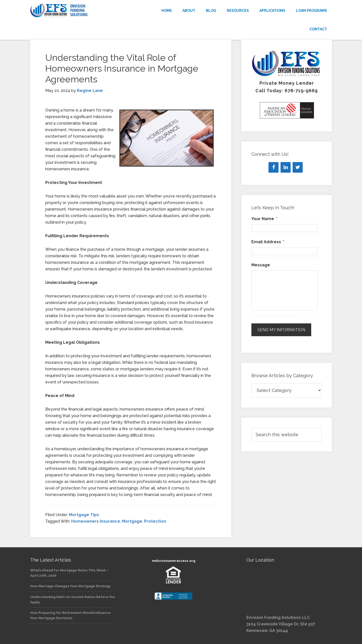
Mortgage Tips (84, 515)
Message (261, 265)
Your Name (264, 219)
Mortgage (132, 521)
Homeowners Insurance (96, 521)
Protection (155, 521)
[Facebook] (274, 167)
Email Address (268, 242)
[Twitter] (298, 167)
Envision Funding (75, 11)
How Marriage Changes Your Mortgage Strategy (70, 586)
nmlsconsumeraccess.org (174, 561)
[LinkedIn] (286, 167)
